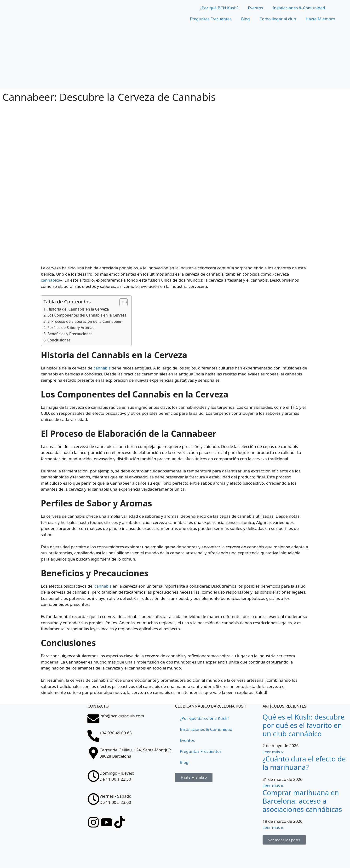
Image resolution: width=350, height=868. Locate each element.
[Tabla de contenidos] (121, 302)
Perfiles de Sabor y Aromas (71, 328)
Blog (246, 19)
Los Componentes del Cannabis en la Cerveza (87, 315)
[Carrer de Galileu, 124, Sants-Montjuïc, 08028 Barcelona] (93, 753)
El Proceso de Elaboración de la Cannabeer (85, 321)
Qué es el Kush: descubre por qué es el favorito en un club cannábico (304, 725)
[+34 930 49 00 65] (93, 736)
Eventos (255, 8)
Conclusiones (59, 340)
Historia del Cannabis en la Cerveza (78, 309)
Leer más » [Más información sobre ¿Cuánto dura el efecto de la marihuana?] (273, 786)
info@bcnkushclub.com (122, 716)
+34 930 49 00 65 (115, 733)
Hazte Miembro (320, 19)
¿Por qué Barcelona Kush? (205, 718)
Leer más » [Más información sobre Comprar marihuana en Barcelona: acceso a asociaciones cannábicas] (273, 827)
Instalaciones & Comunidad (299, 8)
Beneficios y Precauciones (70, 334)
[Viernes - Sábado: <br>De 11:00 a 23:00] (93, 799)
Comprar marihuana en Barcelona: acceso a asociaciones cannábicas (302, 801)
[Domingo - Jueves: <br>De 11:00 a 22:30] (93, 776)
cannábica (51, 280)
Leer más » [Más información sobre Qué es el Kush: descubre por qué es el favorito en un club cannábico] (273, 752)
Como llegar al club (278, 19)
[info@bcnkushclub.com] (93, 719)
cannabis (102, 368)
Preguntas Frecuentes (211, 19)
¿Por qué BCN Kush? (219, 8)
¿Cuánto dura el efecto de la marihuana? (304, 763)
